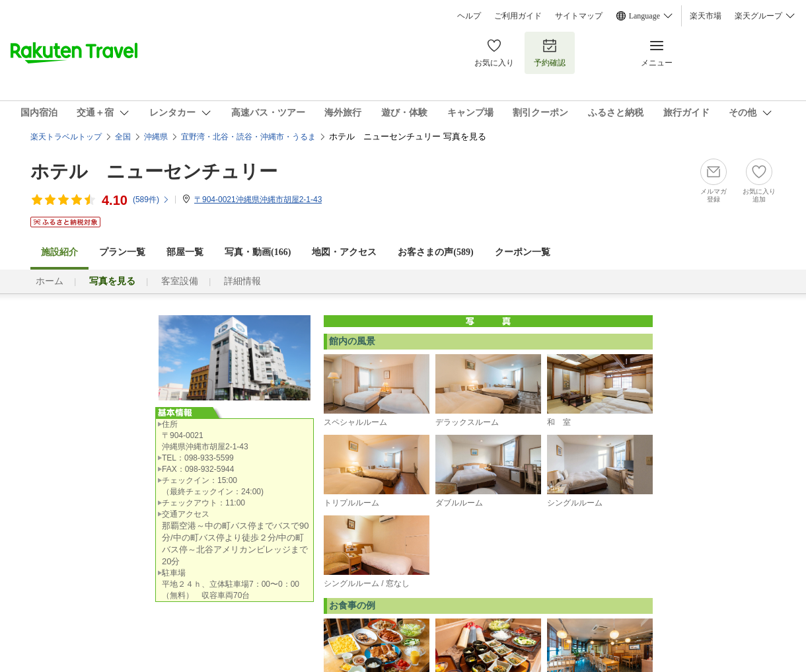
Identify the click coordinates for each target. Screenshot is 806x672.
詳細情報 (242, 281)
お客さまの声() (435, 252)
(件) (151, 200)
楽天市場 (706, 16)
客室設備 (180, 281)
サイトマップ (579, 16)
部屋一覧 (185, 252)
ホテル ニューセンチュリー (154, 171)
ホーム (50, 281)
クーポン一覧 (523, 252)
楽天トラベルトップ (66, 137)
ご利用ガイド (518, 16)
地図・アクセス (344, 252)
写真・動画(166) (258, 252)
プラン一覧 (122, 252)
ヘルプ (469, 16)
